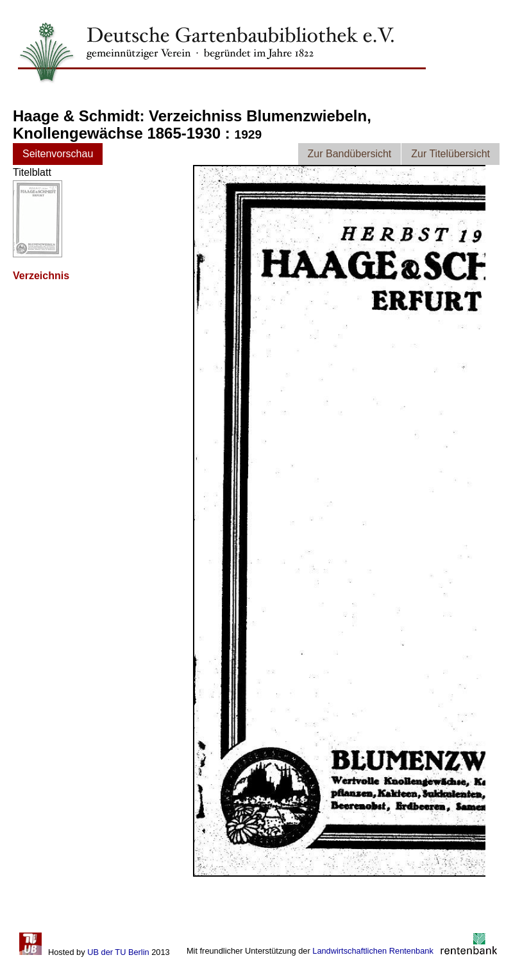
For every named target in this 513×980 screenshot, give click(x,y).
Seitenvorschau (58, 154)
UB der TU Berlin (118, 952)
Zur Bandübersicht (350, 154)
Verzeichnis (41, 276)
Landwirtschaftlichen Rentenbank (373, 951)
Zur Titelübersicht (450, 154)
